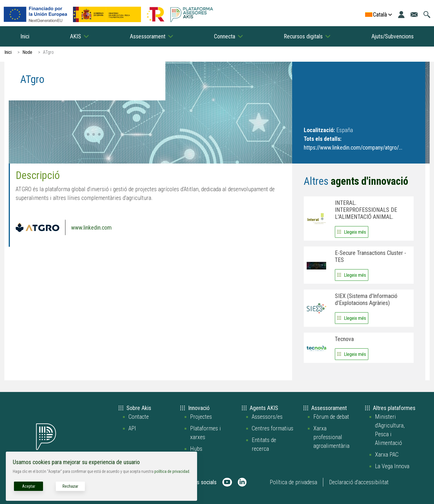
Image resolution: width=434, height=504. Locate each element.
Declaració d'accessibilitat (359, 482)
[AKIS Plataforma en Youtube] (227, 482)
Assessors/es (267, 417)
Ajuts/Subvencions (393, 36)
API (132, 428)
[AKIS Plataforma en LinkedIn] (242, 482)
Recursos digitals (303, 36)
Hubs (196, 449)
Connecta (225, 36)
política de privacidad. (172, 471)
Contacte (139, 417)
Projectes (201, 417)
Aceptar (29, 486)
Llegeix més (355, 232)
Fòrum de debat (331, 417)
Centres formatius (273, 428)
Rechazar (70, 486)
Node (27, 52)
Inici (25, 36)
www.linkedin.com (91, 228)
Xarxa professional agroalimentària (331, 437)
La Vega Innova (392, 466)
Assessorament (148, 36)
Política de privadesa (293, 482)
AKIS (76, 36)
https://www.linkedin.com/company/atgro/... (353, 148)
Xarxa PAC (387, 455)
